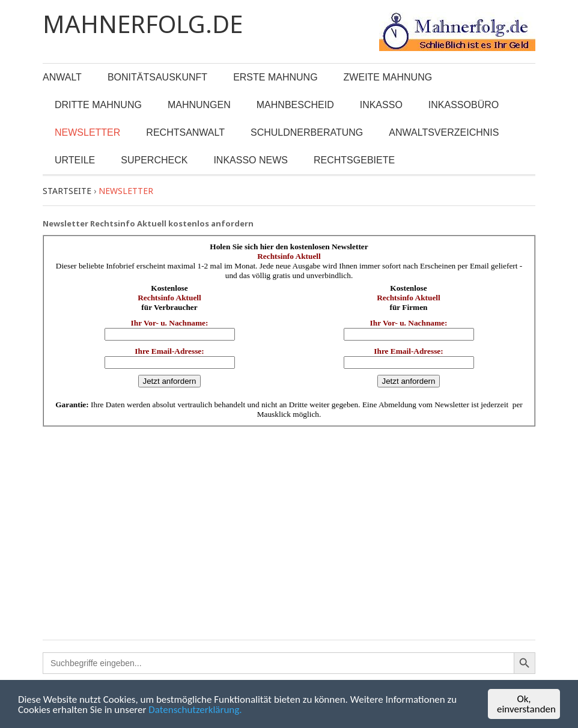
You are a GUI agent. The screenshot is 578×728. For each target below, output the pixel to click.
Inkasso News (251, 160)
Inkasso (381, 105)
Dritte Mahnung (98, 105)
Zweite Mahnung (388, 77)
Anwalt (62, 77)
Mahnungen (199, 105)
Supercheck (154, 160)
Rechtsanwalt (185, 132)
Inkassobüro (464, 105)
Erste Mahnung (275, 77)
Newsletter (87, 132)
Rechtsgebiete (354, 160)
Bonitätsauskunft (157, 77)
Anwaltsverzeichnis (444, 132)
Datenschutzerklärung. (195, 710)
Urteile (75, 160)
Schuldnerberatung (307, 132)
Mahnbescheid (295, 105)
